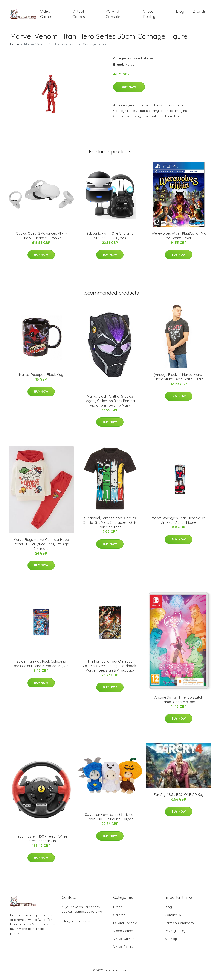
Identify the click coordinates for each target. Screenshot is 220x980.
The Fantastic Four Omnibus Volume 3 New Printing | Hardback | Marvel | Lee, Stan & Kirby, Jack (110, 668)
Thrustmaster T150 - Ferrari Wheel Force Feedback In (41, 841)
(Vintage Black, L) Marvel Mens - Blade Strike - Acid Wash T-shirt (179, 379)
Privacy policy (175, 933)
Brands (199, 12)
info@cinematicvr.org (78, 924)
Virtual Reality (149, 15)
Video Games (46, 15)
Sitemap (171, 941)
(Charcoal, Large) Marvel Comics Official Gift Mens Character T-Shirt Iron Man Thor (110, 525)
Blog (180, 12)
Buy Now (129, 89)
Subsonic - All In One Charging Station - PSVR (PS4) (110, 238)
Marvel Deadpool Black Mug (41, 377)
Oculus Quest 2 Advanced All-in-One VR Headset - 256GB (41, 238)
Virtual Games (79, 15)
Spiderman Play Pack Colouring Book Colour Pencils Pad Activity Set (41, 666)
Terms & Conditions (179, 925)
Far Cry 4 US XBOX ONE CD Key (179, 797)
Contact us (173, 917)
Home (15, 46)
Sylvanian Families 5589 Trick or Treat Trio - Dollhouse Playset (110, 819)
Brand (137, 60)
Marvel (148, 60)
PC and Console (113, 15)
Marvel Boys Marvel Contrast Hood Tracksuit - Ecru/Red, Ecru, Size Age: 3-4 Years (41, 546)
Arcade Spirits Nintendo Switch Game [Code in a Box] (179, 702)
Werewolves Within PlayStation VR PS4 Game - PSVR (179, 238)
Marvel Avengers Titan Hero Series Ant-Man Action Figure (179, 523)
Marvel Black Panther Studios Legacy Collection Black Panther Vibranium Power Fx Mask (110, 403)
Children (119, 917)
